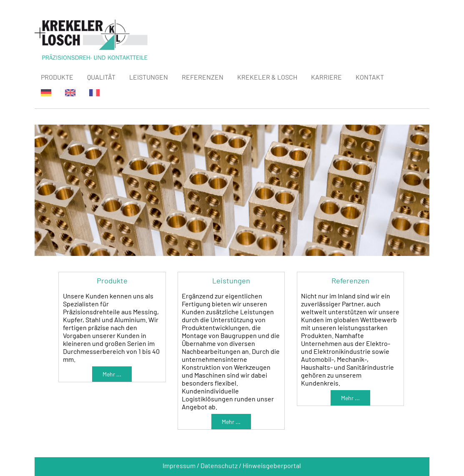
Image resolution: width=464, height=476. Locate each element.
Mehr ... (112, 374)
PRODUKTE (57, 77)
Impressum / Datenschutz (200, 465)
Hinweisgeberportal (272, 465)
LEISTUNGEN (149, 77)
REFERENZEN (203, 77)
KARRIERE (326, 77)
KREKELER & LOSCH (267, 77)
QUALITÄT (101, 77)
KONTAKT (370, 77)
